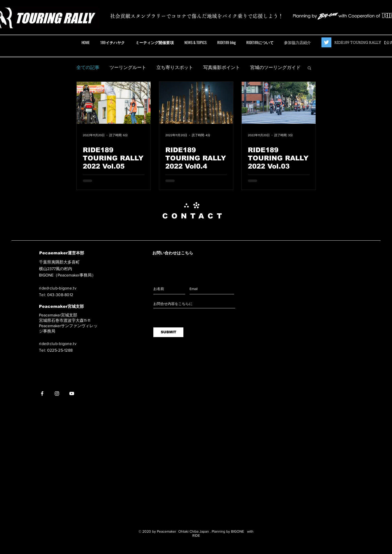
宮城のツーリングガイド (275, 67)
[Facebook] (42, 393)
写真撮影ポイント (222, 67)
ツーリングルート (128, 67)
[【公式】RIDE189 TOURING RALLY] (326, 42)
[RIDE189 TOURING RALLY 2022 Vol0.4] (196, 103)
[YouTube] (72, 393)
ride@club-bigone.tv (58, 288)
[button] (309, 68)
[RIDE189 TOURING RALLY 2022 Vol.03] (279, 103)
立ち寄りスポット (175, 67)
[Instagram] (57, 393)
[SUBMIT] (168, 332)
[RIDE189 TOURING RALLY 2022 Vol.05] (114, 103)
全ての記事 (88, 67)
